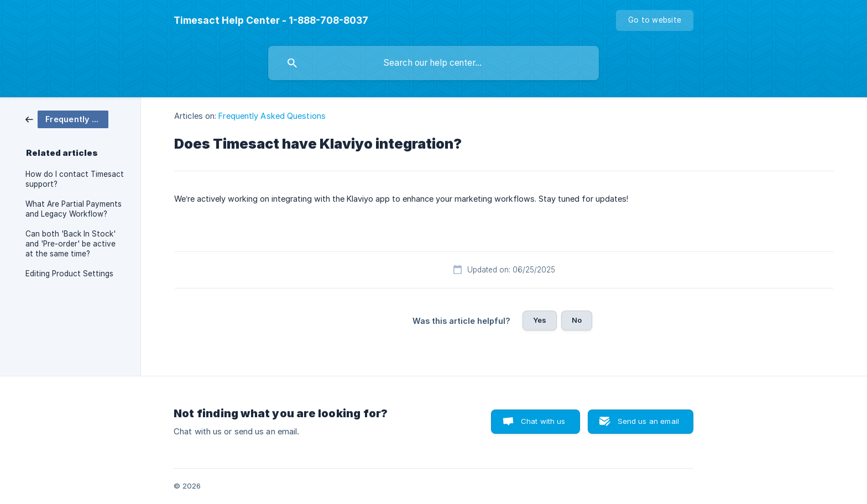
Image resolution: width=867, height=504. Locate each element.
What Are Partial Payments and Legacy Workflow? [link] (74, 209)
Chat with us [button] (543, 421)
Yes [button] (540, 320)
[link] (67, 119)
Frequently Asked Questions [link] (272, 116)
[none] (271, 20)
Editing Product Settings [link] (69, 274)
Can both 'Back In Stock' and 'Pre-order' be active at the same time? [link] (70, 244)
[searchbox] (433, 63)
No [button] (577, 320)
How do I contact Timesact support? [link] (75, 179)
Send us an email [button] (648, 421)
